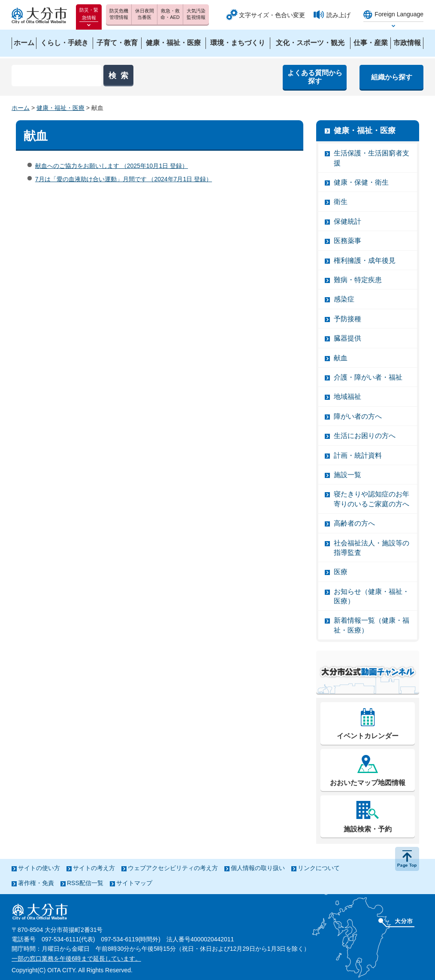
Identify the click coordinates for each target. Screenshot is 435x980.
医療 (341, 572)
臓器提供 (347, 338)
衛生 (341, 202)
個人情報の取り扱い (258, 868)
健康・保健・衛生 (361, 182)
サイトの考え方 (94, 868)
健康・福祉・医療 (60, 108)
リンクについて (319, 868)
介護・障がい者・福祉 (368, 377)
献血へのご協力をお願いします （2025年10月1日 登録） (112, 166)
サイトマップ (134, 883)
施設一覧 (347, 475)
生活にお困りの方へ (365, 436)
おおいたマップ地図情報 (368, 783)
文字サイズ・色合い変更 (272, 15)
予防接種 (347, 319)
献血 (341, 358)
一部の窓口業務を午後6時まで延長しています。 (76, 959)
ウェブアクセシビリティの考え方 (173, 868)
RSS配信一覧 (85, 883)
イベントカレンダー (368, 736)
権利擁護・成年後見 (365, 260)
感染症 (344, 299)
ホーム (21, 108)
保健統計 (347, 221)
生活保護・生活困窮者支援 (372, 158)
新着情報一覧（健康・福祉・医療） (372, 625)
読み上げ (338, 15)
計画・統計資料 (358, 455)
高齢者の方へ (354, 523)
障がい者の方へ (358, 416)
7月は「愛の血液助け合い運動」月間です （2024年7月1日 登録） (124, 179)
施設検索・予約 (368, 829)
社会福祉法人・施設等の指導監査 (372, 548)
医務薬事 (347, 241)
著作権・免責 (36, 883)
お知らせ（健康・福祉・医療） (372, 596)
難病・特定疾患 (358, 280)
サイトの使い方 (39, 868)
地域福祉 (347, 397)
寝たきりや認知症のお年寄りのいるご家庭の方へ (372, 499)
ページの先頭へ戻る (407, 859)
